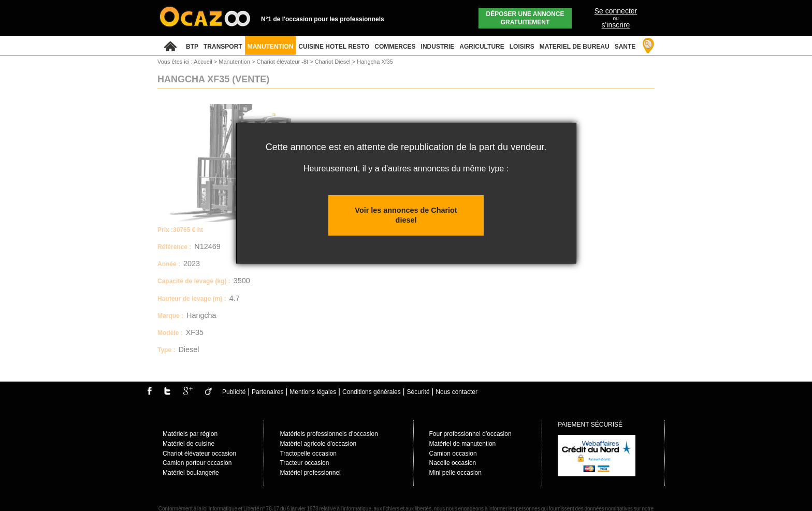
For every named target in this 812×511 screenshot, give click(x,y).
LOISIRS (522, 47)
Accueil (203, 62)
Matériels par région (190, 434)
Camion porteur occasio (195, 463)
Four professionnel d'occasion (470, 434)
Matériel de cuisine (189, 444)
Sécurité (418, 392)
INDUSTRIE (438, 47)
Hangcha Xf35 (375, 62)
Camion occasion (453, 454)
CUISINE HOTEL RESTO (334, 47)
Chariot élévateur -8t (283, 62)
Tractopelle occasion (308, 454)
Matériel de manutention (463, 444)
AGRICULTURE (482, 47)
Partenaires (267, 392)
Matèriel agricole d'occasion (318, 444)
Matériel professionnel (310, 473)
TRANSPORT (223, 47)
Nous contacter (456, 392)
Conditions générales (372, 392)
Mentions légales (313, 392)
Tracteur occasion (304, 463)
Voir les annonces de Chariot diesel (406, 215)
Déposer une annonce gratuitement (525, 18)
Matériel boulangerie (191, 473)
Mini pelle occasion (455, 473)
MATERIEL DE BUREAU (575, 47)
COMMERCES (395, 47)
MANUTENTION (271, 47)
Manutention (235, 62)
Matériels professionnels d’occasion (329, 434)
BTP (192, 47)
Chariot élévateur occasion (199, 454)
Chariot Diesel (334, 62)
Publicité (234, 392)
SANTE (625, 47)
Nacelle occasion (453, 463)
